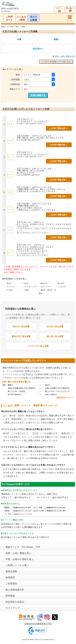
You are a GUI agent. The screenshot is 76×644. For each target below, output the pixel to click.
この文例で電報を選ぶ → (59, 128)
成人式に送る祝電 (55, 336)
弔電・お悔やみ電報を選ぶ (20, 559)
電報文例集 (11, 571)
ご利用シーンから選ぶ (17, 565)
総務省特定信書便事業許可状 (38, 624)
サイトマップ (12, 608)
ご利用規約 (11, 584)
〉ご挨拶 (25, 290)
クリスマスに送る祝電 (38, 346)
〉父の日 (25, 283)
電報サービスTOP (7, 27)
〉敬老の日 (43, 283)
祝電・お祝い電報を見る (65, 56)
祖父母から (38, 49)
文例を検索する (38, 95)
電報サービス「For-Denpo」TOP (23, 547)
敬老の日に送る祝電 (21, 336)
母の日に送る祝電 (21, 327)
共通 (19, 39)
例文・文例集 (20, 27)
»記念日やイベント (65, 398)
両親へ (57, 39)
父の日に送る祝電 (55, 327)
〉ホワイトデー (45, 287)
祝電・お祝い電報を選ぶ (18, 553)
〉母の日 (8, 283)
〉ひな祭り (9, 290)
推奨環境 (10, 578)
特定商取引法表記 (15, 602)
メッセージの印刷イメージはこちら (56, 62)
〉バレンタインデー (29, 287)
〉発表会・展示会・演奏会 (47, 292)
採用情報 (10, 596)
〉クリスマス (10, 287)
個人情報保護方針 (15, 590)
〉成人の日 (60, 283)
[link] (38, 631)
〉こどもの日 (61, 287)
